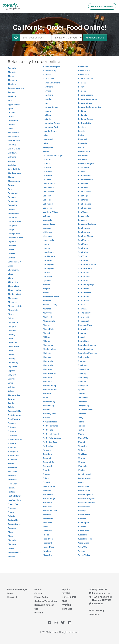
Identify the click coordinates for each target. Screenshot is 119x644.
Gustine (11, 556)
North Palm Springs (52, 438)
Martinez (47, 309)
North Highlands (51, 426)
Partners (38, 589)
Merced (46, 333)
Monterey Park (50, 373)
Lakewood (48, 204)
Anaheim (12, 92)
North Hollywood (51, 434)
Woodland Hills (85, 539)
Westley (82, 511)
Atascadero (13, 121)
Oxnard (46, 482)
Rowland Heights (86, 164)
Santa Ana (83, 260)
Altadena (12, 84)
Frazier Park (13, 504)
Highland (47, 115)
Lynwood (47, 281)
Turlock (82, 426)
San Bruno (83, 184)
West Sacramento (86, 503)
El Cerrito (12, 435)
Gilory (11, 532)
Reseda (82, 131)
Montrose (47, 377)
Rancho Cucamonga (87, 99)
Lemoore (47, 228)
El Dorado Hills (15, 439)
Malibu (46, 293)
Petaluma (47, 531)
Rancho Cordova (86, 95)
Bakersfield (13, 133)
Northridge (48, 446)
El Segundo (13, 452)
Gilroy (11, 536)
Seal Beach (83, 317)
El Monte (12, 447)
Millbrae (47, 337)
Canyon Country (15, 238)
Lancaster (47, 208)
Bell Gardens (14, 149)
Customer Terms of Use (46, 601)
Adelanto (12, 68)
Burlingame (13, 213)
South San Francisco (88, 353)
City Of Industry (15, 294)
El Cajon (12, 427)
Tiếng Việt (67, 609)
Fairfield (12, 476)
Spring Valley (84, 357)
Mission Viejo (49, 349)
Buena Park (13, 205)
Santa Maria (84, 289)
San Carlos (83, 188)
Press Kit (39, 613)
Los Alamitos (49, 256)
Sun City (82, 373)
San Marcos (84, 240)
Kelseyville (48, 147)
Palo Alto (47, 507)
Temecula (83, 402)
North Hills (48, 430)
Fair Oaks (12, 472)
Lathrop (46, 216)
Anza (10, 100)
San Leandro (84, 228)
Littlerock (47, 232)
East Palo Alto (14, 419)
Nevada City (49, 406)
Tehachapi (83, 398)
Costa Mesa (13, 347)
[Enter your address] (36, 38)
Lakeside (47, 200)
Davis (10, 383)
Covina (11, 355)
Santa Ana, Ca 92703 (88, 264)
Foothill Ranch (14, 496)
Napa (45, 398)
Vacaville (82, 446)
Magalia (47, 289)
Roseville (82, 159)
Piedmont (47, 543)
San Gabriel (84, 212)
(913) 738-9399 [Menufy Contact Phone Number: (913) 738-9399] (98, 589)
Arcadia (11, 112)
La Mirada (48, 172)
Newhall (47, 418)
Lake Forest (48, 192)
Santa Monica (85, 293)
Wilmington (83, 523)
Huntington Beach (51, 123)
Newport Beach (50, 422)
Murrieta (47, 394)
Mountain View (50, 390)
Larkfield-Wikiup (51, 212)
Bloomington (14, 181)
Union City (83, 438)
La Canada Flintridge (53, 155)
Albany (11, 76)
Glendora (12, 544)
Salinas (82, 172)
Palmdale (47, 503)
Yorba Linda (84, 543)
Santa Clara (84, 272)
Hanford (47, 75)
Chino (11, 278)
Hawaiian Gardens (52, 83)
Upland (81, 442)
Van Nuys (83, 454)
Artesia (11, 117)
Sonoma (82, 333)
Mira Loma (48, 345)
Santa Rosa (83, 301)
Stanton (82, 361)
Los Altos (47, 260)
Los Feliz (47, 272)
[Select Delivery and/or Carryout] (67, 38)
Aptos (11, 108)
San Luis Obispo (86, 236)
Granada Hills (14, 552)
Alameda (12, 72)
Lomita (46, 244)
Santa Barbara (85, 268)
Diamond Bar (14, 395)
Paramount (48, 519)
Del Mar (11, 387)
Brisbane (12, 197)
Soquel (81, 337)
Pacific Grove (49, 486)
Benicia (11, 161)
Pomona (82, 83)
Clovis (11, 314)
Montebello (48, 365)
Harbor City (48, 79)
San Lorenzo (84, 232)
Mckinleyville (49, 321)
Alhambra (12, 80)
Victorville (83, 466)
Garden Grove (14, 524)
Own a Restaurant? (102, 6)
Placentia (47, 555)
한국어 (65, 601)
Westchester (84, 507)
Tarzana (82, 394)
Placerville (83, 67)
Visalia (81, 470)
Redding (82, 111)
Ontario (46, 470)
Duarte (11, 403)
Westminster (84, 515)
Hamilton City (49, 71)
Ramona (82, 91)
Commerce (13, 322)
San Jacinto (84, 216)
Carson (11, 250)
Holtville (47, 119)
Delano (11, 391)
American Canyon (16, 88)
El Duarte (12, 443)
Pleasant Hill (84, 71)
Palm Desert (49, 494)
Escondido (13, 468)
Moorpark (47, 381)
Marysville (48, 313)
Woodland (83, 535)
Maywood (47, 317)
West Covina (84, 490)
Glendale (12, 540)
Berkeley (12, 165)
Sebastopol (83, 321)
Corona (11, 339)
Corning (11, 334)
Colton (11, 318)
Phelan (46, 535)
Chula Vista (13, 286)
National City (49, 402)
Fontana (12, 492)
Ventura (82, 458)
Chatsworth (13, 270)
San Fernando (85, 204)
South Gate (83, 341)
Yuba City (83, 547)
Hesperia (47, 111)
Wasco (81, 482)
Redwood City (85, 123)
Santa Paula (84, 297)
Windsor (82, 527)
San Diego (83, 196)
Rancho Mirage (85, 103)
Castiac (11, 258)
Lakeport (47, 196)
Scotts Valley (84, 313)
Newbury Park (49, 414)
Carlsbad (12, 246)
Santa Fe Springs (86, 285)
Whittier (82, 519)
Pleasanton (83, 75)
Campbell (12, 226)
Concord (12, 330)
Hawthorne (48, 87)
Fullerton (12, 516)
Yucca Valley (84, 555)
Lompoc (47, 248)
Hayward (47, 91)
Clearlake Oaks (15, 306)
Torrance (82, 414)
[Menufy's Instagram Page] (56, 623)
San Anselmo (84, 176)
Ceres (11, 266)
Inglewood (48, 139)
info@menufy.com (99, 593)
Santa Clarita (84, 277)
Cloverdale (13, 310)
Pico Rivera (48, 539)
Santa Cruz (83, 281)
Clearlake (12, 302)
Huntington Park (51, 127)
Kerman (46, 151)
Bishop (11, 177)
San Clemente (85, 192)
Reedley (82, 127)
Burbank (12, 209)
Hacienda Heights (51, 67)
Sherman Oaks (85, 325)
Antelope (12, 96)
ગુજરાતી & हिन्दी (69, 597)
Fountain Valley (15, 500)
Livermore (48, 236)
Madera (46, 285)
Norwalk (47, 450)
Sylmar (81, 390)
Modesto (47, 353)
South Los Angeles (87, 345)
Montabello (48, 361)
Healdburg (48, 95)
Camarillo (12, 217)
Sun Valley (83, 377)
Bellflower (13, 153)
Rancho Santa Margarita (89, 107)
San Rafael (83, 252)
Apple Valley (14, 104)
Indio (45, 135)
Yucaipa (82, 551)
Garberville (13, 520)
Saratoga (82, 309)
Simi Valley (83, 329)
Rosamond (83, 155)
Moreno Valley (50, 385)
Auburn (11, 125)
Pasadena (47, 523)
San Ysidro (83, 256)
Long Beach (48, 252)
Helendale (48, 99)
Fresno (11, 512)
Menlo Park (48, 329)
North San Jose (50, 442)
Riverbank (83, 139)
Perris (46, 527)
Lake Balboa (49, 184)
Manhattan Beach (51, 297)
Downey (12, 399)
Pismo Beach (49, 547)
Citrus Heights (15, 290)
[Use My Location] (16, 38)
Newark (46, 410)
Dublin (11, 407)
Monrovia (47, 357)
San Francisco (85, 208)
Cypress (12, 371)
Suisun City (83, 369)
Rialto (81, 135)
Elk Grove (12, 460)
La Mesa (47, 168)
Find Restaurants (95, 38)
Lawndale (47, 220)
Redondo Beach (85, 119)
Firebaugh (12, 484)
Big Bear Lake (14, 173)
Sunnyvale (83, 385)
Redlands (82, 115)
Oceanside (48, 466)
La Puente (48, 176)
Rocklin (82, 147)
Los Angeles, (49, 268)
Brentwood (13, 193)
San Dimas (83, 200)
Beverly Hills (14, 169)
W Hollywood (84, 474)
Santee (81, 305)
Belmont (12, 157)
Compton (12, 326)
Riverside (82, 143)
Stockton (82, 365)
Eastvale (12, 423)
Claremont (13, 298)
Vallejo (81, 450)
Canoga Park (14, 234)
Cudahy (11, 359)
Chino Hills (13, 282)
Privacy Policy (41, 597)
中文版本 (66, 593)
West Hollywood (86, 494)
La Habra (47, 159)
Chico (10, 274)
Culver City (13, 363)
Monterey (47, 369)
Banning (12, 145)
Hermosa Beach (50, 107)
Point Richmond (85, 79)
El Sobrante (13, 456)
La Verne (47, 180)
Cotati (11, 351)
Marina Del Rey (50, 305)
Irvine (45, 143)
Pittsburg (47, 551)
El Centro (12, 431)
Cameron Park (14, 221)
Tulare (81, 422)
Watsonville (84, 486)
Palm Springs (49, 498)
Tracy (81, 418)
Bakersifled (13, 137)
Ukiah (81, 434)
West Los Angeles (86, 498)
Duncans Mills (14, 411)
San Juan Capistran (87, 224)
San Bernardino (85, 180)
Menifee (47, 325)
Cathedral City (15, 262)
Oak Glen (47, 454)
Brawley (12, 185)
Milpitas (47, 341)
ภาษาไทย (66, 605)
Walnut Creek (84, 478)
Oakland (47, 458)
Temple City (84, 406)
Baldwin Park (14, 141)
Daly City (12, 375)
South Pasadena (86, 349)
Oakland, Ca (49, 462)
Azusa (11, 129)
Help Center (13, 597)
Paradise (47, 515)
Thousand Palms (86, 410)
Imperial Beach (50, 131)
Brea (10, 189)
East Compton (14, 415)
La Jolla (47, 164)
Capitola (12, 242)
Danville (12, 379)
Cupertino (12, 367)
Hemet (46, 103)
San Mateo (83, 244)
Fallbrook (12, 480)
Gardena (12, 528)
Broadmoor (13, 201)
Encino (11, 464)
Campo (11, 230)
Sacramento (84, 168)
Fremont (12, 508)
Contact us (96, 604)
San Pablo (83, 248)
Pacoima (47, 490)
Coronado (12, 343)
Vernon (81, 462)
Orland (46, 478)
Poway (81, 87)
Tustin (81, 430)
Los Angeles (49, 264)
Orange (46, 474)
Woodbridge (84, 531)
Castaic (11, 254)
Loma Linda (48, 240)
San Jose (82, 220)
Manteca (47, 301)
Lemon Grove (49, 224)
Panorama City (50, 511)
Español (66, 589)
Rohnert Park (84, 151)
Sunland (82, 381)
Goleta (11, 548)
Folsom (11, 488)
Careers (38, 593)
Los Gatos (48, 277)
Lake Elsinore (49, 188)
